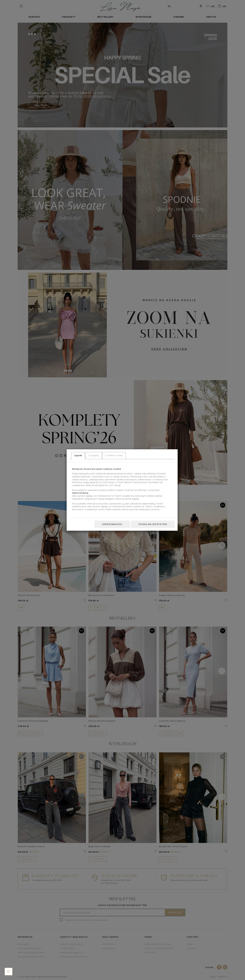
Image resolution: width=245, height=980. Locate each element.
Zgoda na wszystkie (153, 524)
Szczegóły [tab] (94, 455)
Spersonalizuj (112, 524)
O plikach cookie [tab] (114, 455)
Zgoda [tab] (78, 455)
